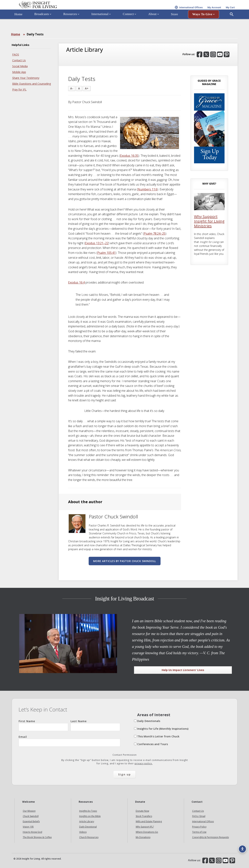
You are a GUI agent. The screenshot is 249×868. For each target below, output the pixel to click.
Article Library (87, 821)
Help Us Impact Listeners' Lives (183, 670)
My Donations (143, 837)
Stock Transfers (144, 816)
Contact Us (19, 60)
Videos (83, 832)
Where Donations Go (147, 832)
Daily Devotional (88, 827)
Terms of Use (199, 832)
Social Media (20, 66)
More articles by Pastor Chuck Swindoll (125, 561)
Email (69, 741)
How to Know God (32, 832)
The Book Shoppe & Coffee (37, 837)
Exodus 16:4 (76, 282)
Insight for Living (57, 10)
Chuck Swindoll (31, 816)
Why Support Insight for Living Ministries (209, 221)
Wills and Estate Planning (149, 821)
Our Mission (29, 811)
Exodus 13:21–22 (97, 243)
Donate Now (142, 811)
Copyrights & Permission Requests (211, 837)
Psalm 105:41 (106, 253)
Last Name (95, 725)
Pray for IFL (19, 89)
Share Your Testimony (26, 78)
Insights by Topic (88, 811)
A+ (87, 88)
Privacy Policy (199, 827)
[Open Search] (232, 25)
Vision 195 (28, 827)
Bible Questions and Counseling (32, 84)
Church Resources (89, 837)
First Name (43, 725)
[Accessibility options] (241, 847)
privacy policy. (144, 763)
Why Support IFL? (145, 827)
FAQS (16, 54)
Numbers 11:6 (147, 189)
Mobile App (19, 72)
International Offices (203, 821)
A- (72, 88)
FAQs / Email (199, 816)
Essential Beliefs (31, 821)
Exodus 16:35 (129, 156)
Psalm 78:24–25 (155, 234)
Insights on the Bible (90, 816)
